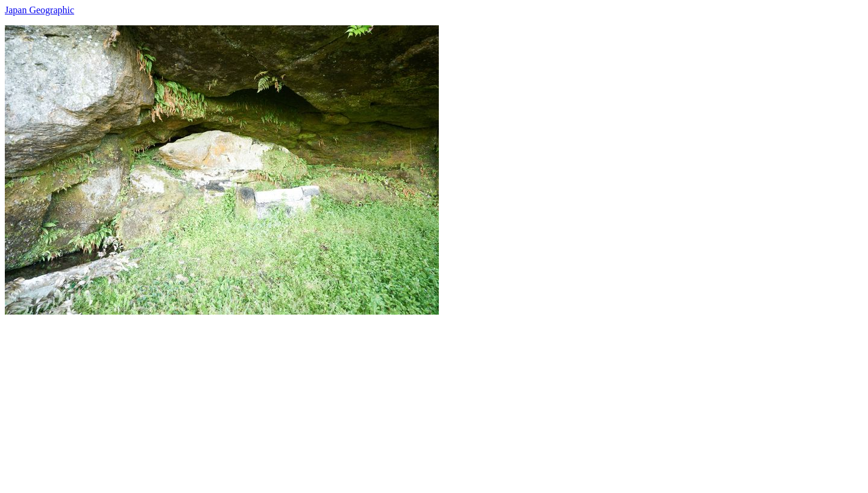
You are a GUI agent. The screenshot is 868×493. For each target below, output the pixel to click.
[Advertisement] (366, 399)
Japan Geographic (39, 10)
